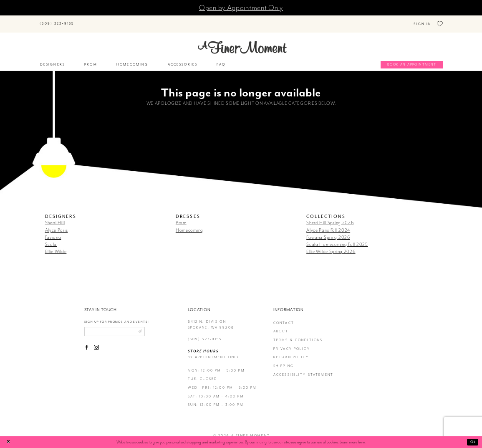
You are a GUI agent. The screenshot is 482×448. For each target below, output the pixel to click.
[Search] (116, 20)
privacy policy (292, 343)
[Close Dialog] (9, 442)
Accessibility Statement (303, 368)
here (361, 442)
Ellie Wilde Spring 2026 (331, 246)
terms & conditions (298, 334)
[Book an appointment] (412, 59)
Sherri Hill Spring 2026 (330, 217)
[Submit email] (145, 326)
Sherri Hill (55, 217)
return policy (291, 351)
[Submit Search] (86, 20)
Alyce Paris (57, 224)
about (281, 325)
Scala (51, 238)
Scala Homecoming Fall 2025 (337, 238)
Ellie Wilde (56, 246)
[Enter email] (118, 326)
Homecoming (189, 224)
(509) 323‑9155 (205, 333)
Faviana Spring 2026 (328, 231)
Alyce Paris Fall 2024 (328, 224)
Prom (181, 217)
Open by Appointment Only (241, 8)
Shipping (284, 360)
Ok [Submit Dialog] (473, 442)
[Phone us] (57, 21)
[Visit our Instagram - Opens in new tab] (96, 343)
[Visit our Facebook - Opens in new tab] (87, 343)
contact (284, 317)
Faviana (53, 231)
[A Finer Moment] (242, 41)
